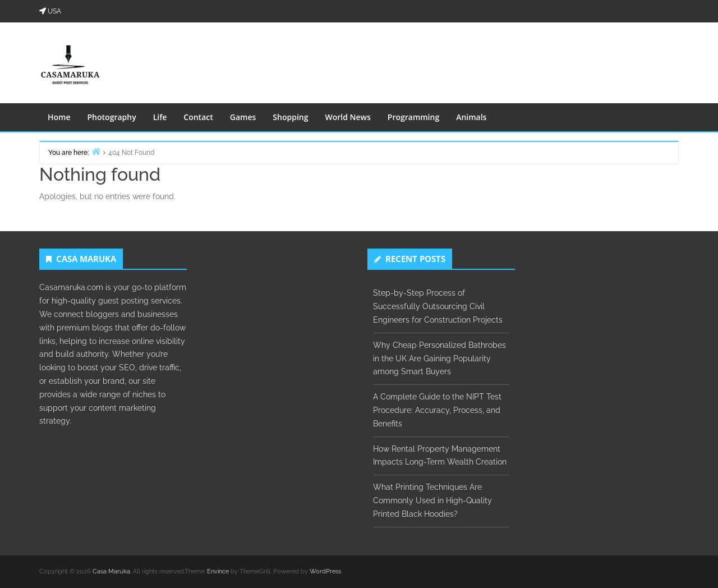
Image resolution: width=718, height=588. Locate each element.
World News (348, 117)
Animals (471, 117)
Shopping (290, 117)
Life (160, 117)
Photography (112, 117)
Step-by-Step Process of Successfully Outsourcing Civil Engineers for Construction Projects (438, 306)
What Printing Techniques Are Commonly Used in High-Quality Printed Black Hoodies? (432, 500)
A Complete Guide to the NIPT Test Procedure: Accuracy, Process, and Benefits (437, 410)
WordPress (325, 571)
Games (243, 117)
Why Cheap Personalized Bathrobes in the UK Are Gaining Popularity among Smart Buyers (439, 359)
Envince (218, 571)
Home (59, 117)
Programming (413, 117)
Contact (198, 117)
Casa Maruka (111, 571)
